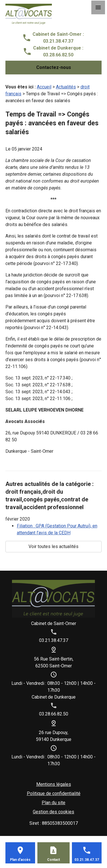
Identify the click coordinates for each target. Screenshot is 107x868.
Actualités (66, 87)
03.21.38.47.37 (58, 41)
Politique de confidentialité (54, 793)
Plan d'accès (20, 860)
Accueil (44, 87)
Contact (53, 860)
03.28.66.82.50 (58, 55)
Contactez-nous (54, 67)
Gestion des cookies (53, 812)
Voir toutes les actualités (53, 546)
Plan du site (53, 803)
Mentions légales (54, 784)
